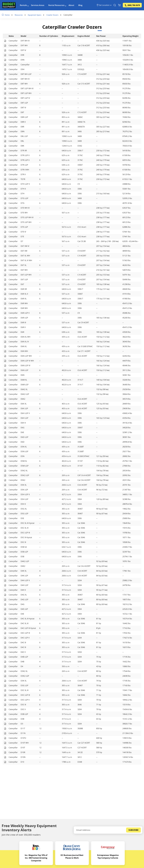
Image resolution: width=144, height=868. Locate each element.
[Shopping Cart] (119, 6)
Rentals (25, 6)
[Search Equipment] (115, 6)
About (75, 6)
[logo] (10, 6)
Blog (84, 6)
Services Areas (40, 6)
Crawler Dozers (57, 15)
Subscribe (133, 830)
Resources (21, 15)
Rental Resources (60, 6)
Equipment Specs (38, 15)
